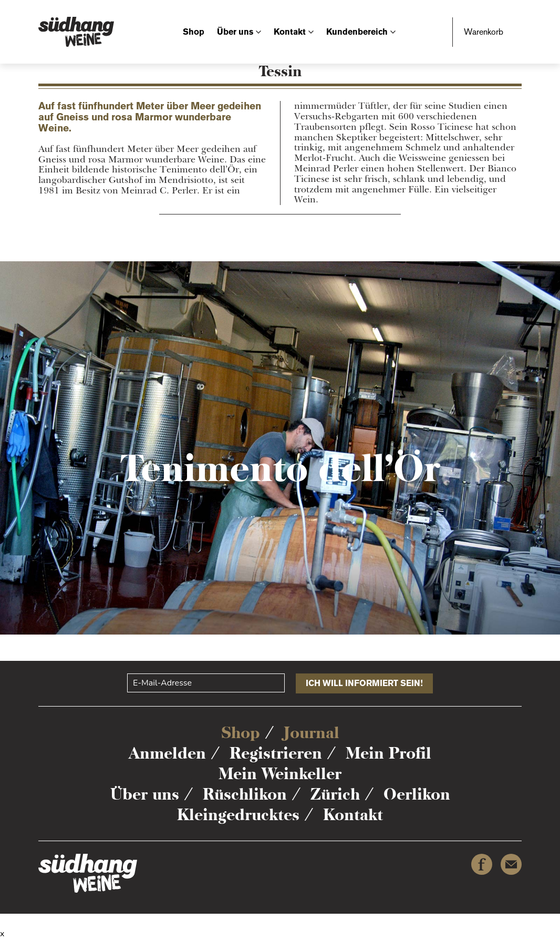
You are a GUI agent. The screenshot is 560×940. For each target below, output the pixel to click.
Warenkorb (484, 32)
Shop (194, 32)
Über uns (235, 32)
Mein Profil (388, 753)
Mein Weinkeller (280, 774)
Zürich (335, 794)
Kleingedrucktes (238, 815)
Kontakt (290, 32)
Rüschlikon (245, 794)
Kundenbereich (357, 32)
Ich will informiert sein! (364, 683)
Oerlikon (417, 794)
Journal (312, 733)
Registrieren (276, 753)
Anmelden (167, 753)
